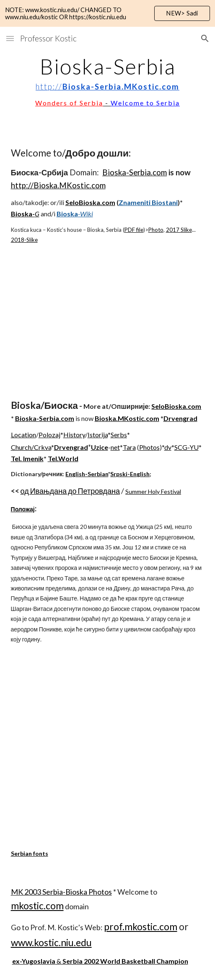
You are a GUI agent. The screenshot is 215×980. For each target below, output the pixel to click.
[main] (108, 82)
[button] (10, 38)
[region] (107, 13)
